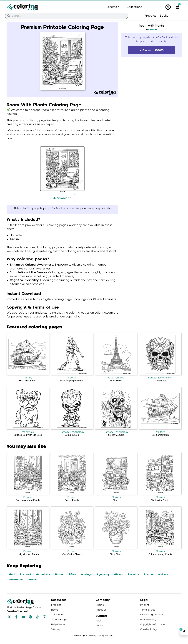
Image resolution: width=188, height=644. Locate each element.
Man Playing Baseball (72, 381)
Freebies (150, 16)
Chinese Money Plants (160, 554)
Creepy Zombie (116, 435)
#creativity (43, 574)
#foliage (87, 574)
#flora (73, 574)
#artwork (25, 574)
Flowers (153, 29)
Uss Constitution (28, 381)
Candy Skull (160, 381)
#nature (151, 574)
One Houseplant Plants (28, 500)
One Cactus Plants (72, 554)
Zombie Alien (72, 435)
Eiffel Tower (116, 381)
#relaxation (16, 580)
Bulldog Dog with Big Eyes (28, 435)
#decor (60, 574)
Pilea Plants (116, 554)
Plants (116, 500)
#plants (166, 574)
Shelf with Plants (160, 500)
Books (164, 16)
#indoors (135, 574)
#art (12, 574)
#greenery (104, 574)
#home (120, 574)
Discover (113, 7)
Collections (134, 7)
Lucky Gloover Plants (28, 554)
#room (33, 580)
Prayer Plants (72, 500)
